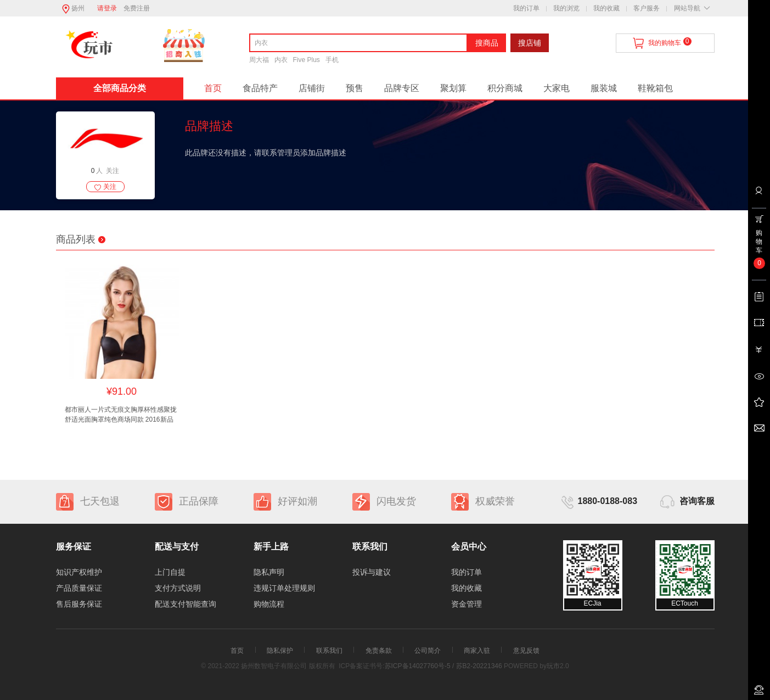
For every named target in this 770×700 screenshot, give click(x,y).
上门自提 (170, 572)
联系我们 (329, 651)
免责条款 (379, 651)
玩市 (553, 666)
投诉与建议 (372, 572)
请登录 (107, 8)
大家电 (557, 88)
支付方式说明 (178, 588)
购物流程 (269, 604)
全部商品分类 (120, 88)
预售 (355, 88)
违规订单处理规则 (284, 588)
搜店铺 (530, 43)
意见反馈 (526, 651)
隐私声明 (269, 572)
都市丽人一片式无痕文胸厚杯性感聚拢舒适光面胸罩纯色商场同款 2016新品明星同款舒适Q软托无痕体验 (121, 415)
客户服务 (647, 8)
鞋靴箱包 (655, 88)
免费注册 (137, 8)
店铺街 (312, 88)
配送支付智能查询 (186, 604)
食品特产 (260, 88)
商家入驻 (477, 651)
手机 (332, 60)
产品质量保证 (79, 588)
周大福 (259, 60)
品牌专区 (402, 88)
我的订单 (526, 8)
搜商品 (487, 43)
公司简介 (428, 651)
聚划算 (453, 88)
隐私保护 (280, 651)
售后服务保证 (79, 604)
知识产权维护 (79, 572)
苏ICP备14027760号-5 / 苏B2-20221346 (443, 666)
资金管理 (467, 604)
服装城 (604, 88)
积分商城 (505, 88)
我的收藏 (606, 8)
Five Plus (307, 60)
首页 (213, 88)
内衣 (281, 60)
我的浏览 (566, 8)
